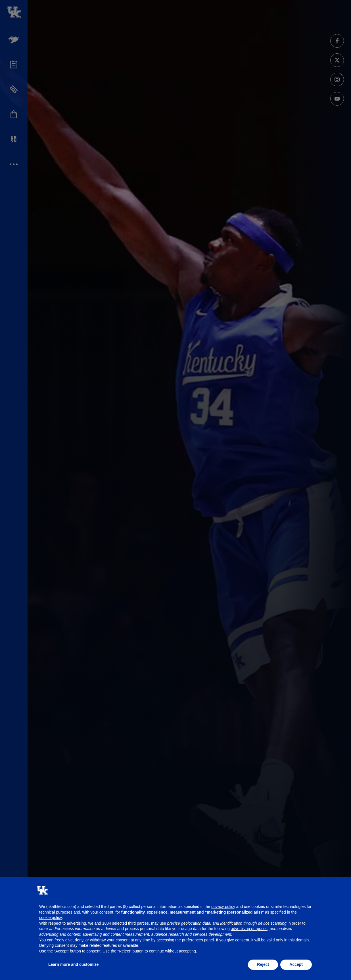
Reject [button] (263, 964)
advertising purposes (249, 929)
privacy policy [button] (223, 906)
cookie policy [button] (51, 918)
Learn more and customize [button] (73, 964)
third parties (138, 923)
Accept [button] (296, 964)
